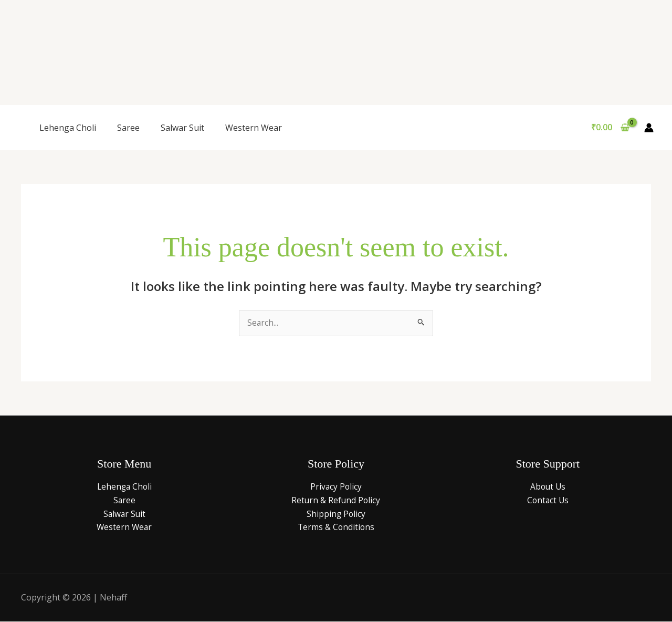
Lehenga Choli (68, 128)
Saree (128, 128)
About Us (548, 487)
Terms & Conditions (336, 527)
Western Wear (254, 128)
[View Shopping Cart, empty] (610, 128)
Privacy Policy (336, 487)
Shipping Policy (336, 514)
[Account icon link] (649, 128)
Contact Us (548, 501)
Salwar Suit (182, 128)
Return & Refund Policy (336, 501)
